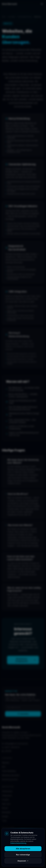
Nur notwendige (23, 855)
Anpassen (23, 861)
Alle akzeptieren (23, 849)
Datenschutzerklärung (18, 843)
